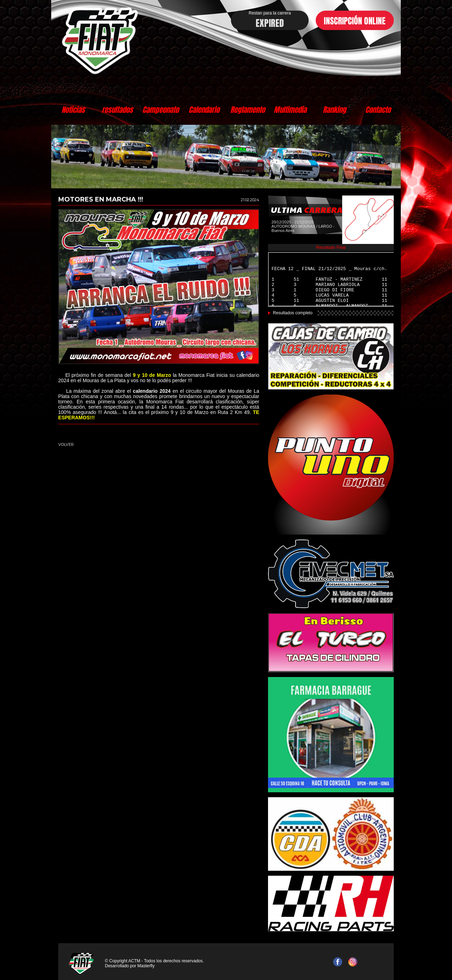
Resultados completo (293, 313)
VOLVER (66, 444)
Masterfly (146, 966)
